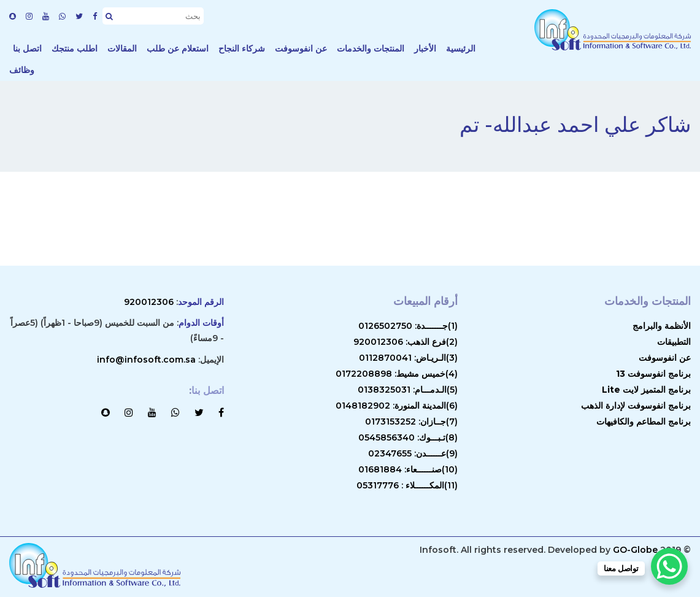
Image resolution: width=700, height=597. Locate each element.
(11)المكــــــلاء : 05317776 (407, 485)
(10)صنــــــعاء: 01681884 (408, 469)
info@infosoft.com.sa (146, 360)
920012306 (149, 302)
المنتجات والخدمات (371, 48)
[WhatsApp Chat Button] (669, 566)
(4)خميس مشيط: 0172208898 (397, 374)
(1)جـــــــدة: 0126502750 (408, 326)
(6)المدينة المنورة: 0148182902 (397, 406)
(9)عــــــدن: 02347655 (413, 453)
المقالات (122, 48)
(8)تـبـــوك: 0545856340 (408, 437)
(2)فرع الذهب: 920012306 (406, 342)
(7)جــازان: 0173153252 (411, 422)
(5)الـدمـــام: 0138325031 (408, 390)
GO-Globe (635, 550)
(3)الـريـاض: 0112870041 (408, 358)
